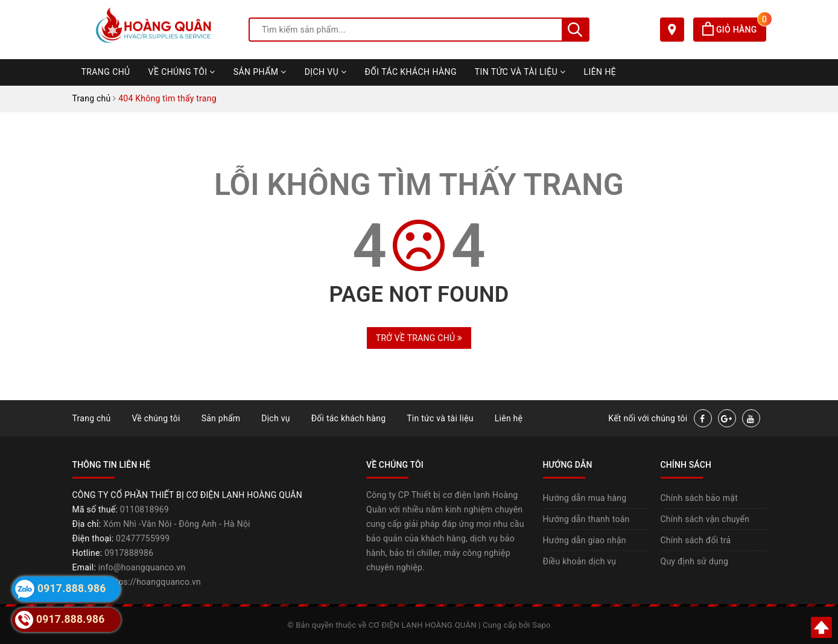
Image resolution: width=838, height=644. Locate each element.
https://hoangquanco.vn (154, 582)
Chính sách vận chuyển (705, 519)
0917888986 (129, 553)
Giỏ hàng (734, 30)
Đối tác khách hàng (411, 72)
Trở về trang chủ (419, 338)
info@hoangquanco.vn (142, 567)
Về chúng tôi (182, 72)
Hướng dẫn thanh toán (586, 519)
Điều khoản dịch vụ (580, 561)
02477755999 (143, 538)
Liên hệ (600, 72)
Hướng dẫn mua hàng (585, 498)
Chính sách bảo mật (699, 498)
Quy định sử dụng (695, 561)
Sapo (541, 625)
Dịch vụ (326, 72)
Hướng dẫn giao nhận (585, 540)
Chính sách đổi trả (696, 540)
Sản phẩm (260, 72)
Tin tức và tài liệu (520, 72)
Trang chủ (106, 72)
